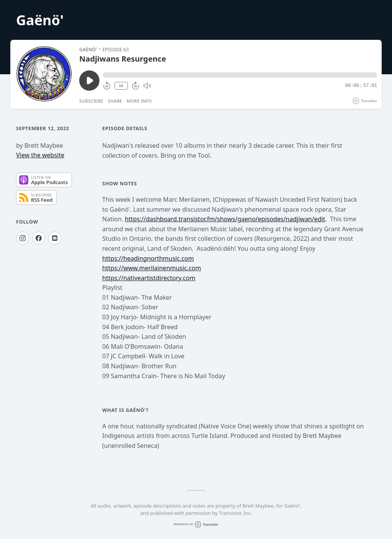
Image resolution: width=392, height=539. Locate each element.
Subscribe (91, 101)
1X (121, 86)
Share (115, 101)
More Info (139, 101)
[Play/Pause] (44, 74)
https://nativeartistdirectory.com (149, 278)
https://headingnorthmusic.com (148, 258)
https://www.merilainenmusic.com (152, 268)
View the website (40, 155)
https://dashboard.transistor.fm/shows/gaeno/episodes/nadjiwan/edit (225, 219)
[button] (240, 75)
